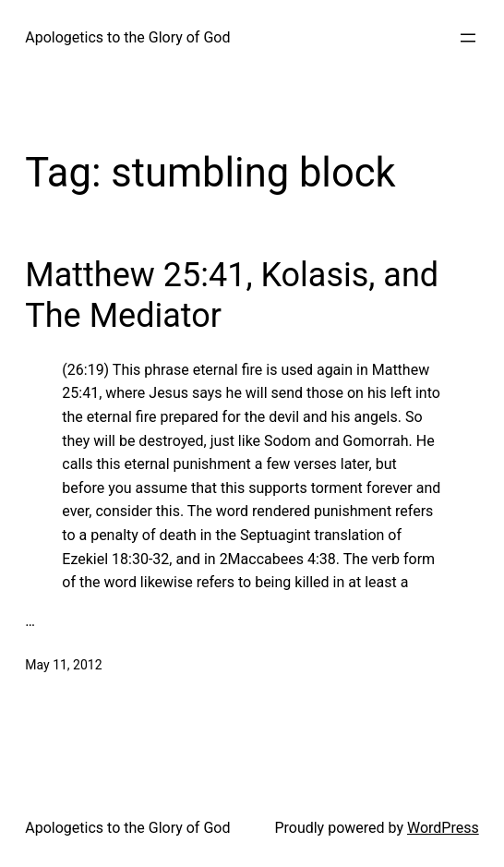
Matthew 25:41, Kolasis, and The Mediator (232, 295)
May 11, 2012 (63, 665)
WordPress (443, 828)
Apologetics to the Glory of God (127, 37)
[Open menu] (468, 38)
